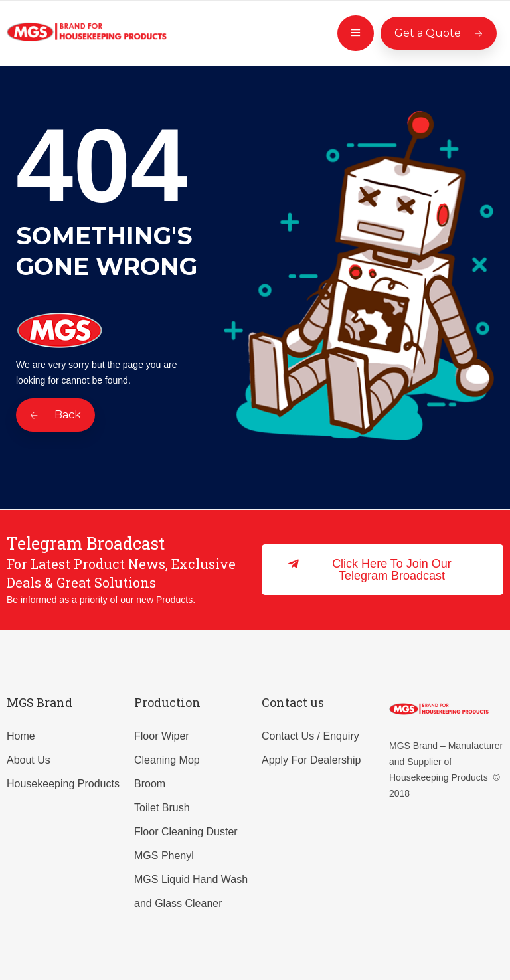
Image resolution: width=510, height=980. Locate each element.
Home (21, 736)
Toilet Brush (162, 808)
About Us (29, 760)
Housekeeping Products (63, 784)
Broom (150, 784)
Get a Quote (439, 33)
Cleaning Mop (167, 760)
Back (55, 415)
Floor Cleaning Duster (186, 832)
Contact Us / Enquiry (310, 736)
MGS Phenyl (164, 856)
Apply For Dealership (311, 760)
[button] (382, 570)
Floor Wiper (162, 736)
